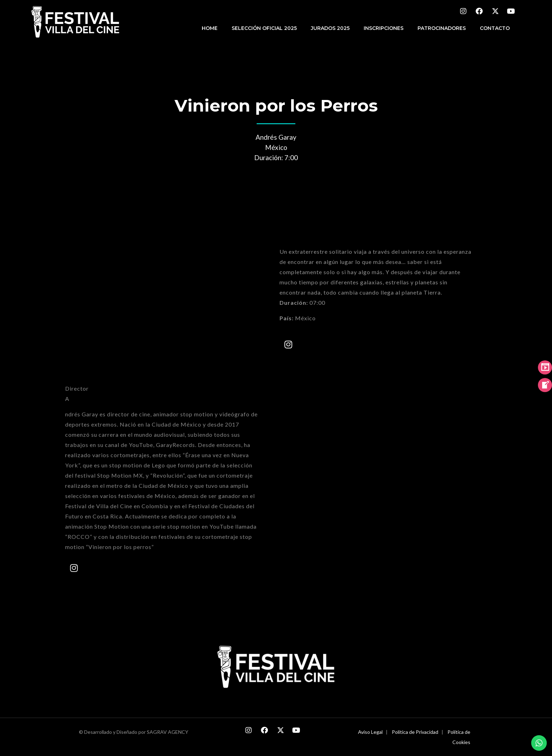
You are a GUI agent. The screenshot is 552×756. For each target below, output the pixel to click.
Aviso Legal (370, 732)
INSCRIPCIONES (384, 28)
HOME (210, 28)
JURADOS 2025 (330, 28)
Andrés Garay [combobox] (276, 137)
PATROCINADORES (442, 28)
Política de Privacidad (415, 732)
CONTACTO (495, 28)
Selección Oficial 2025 (264, 28)
